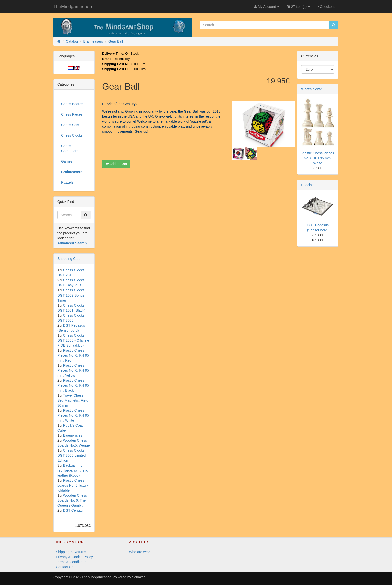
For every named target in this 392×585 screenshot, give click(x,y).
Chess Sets (70, 125)
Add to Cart (116, 164)
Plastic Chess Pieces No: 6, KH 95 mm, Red (73, 355)
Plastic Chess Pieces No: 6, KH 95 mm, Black (73, 385)
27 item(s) (299, 7)
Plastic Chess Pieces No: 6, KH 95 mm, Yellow (73, 370)
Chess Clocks (72, 135)
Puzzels (67, 182)
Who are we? (139, 552)
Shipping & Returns (71, 552)
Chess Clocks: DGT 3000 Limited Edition (72, 455)
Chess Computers (70, 148)
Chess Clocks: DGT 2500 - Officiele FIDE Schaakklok (73, 340)
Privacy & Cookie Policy (74, 557)
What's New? (311, 89)
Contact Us (65, 567)
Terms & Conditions (71, 562)
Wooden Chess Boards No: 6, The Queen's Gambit (72, 500)
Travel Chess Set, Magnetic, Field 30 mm (73, 400)
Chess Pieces (72, 114)
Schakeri (139, 577)
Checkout (326, 7)
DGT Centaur (74, 510)
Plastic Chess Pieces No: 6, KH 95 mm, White (73, 415)
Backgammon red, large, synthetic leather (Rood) (73, 470)
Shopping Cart (69, 259)
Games (67, 161)
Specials (308, 185)
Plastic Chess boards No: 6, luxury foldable (73, 485)
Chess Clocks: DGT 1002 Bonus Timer (71, 295)
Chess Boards (72, 104)
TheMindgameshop (73, 7)
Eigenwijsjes (73, 435)
